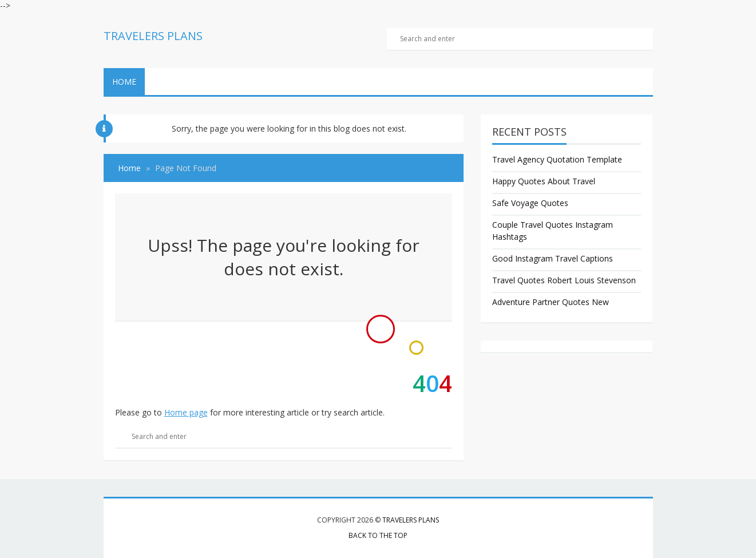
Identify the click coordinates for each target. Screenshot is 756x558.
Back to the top (378, 535)
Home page (186, 412)
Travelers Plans (411, 520)
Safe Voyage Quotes (530, 203)
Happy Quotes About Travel (544, 181)
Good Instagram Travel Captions (553, 258)
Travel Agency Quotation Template (557, 159)
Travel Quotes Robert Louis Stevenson (564, 280)
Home (124, 82)
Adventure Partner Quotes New (551, 302)
